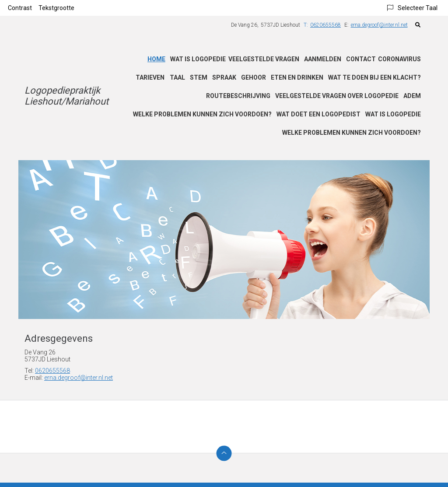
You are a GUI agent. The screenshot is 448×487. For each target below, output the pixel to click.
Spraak (224, 77)
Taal (177, 77)
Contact (361, 59)
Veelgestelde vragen (264, 59)
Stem (199, 77)
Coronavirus (399, 59)
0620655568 (52, 371)
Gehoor (254, 77)
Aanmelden (323, 59)
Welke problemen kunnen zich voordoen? (202, 114)
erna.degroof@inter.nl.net (379, 25)
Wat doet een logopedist (318, 114)
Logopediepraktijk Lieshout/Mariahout (66, 96)
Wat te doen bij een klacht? (374, 77)
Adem (412, 96)
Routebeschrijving (238, 96)
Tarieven (150, 77)
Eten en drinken (297, 77)
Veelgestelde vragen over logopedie (337, 96)
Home (156, 59)
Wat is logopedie (198, 59)
